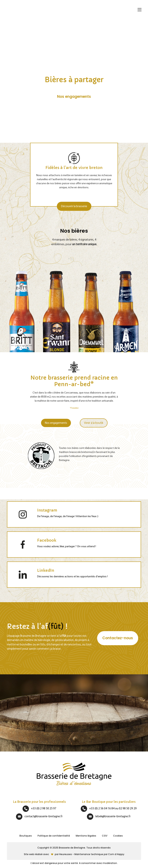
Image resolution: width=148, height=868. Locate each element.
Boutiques (26, 836)
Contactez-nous (118, 638)
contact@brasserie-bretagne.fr (44, 816)
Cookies (118, 836)
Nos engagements (56, 423)
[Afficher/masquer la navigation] (139, 10)
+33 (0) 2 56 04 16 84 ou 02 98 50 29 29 (113, 808)
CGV (105, 836)
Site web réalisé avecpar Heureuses (48, 854)
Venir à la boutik (94, 423)
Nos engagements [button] (74, 97)
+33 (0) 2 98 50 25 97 (44, 808)
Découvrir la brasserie (74, 206)
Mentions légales (86, 836)
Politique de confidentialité (54, 836)
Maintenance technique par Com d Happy (99, 854)
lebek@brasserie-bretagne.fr (113, 816)
